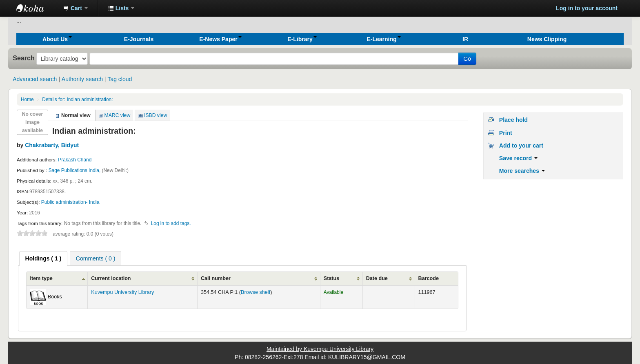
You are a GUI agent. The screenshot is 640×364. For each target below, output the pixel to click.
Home (27, 99)
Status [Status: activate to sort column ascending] (332, 278)
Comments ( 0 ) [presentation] (96, 258)
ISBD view (156, 115)
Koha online (37, 8)
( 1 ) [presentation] (43, 258)
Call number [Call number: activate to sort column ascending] (216, 278)
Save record (518, 158)
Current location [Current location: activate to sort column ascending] (111, 278)
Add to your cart (521, 146)
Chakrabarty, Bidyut (52, 145)
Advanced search (35, 79)
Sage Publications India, (75, 170)
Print (506, 133)
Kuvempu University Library (122, 292)
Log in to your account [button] (587, 8)
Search (24, 58)
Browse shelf (256, 292)
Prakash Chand (75, 160)
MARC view (118, 115)
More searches (522, 171)
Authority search (82, 79)
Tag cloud (120, 79)
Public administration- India (70, 202)
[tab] (43, 258)
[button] (76, 8)
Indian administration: (77, 99)
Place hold (513, 120)
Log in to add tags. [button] (171, 223)
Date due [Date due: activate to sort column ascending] (377, 278)
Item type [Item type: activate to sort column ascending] (41, 278)
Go (467, 59)
